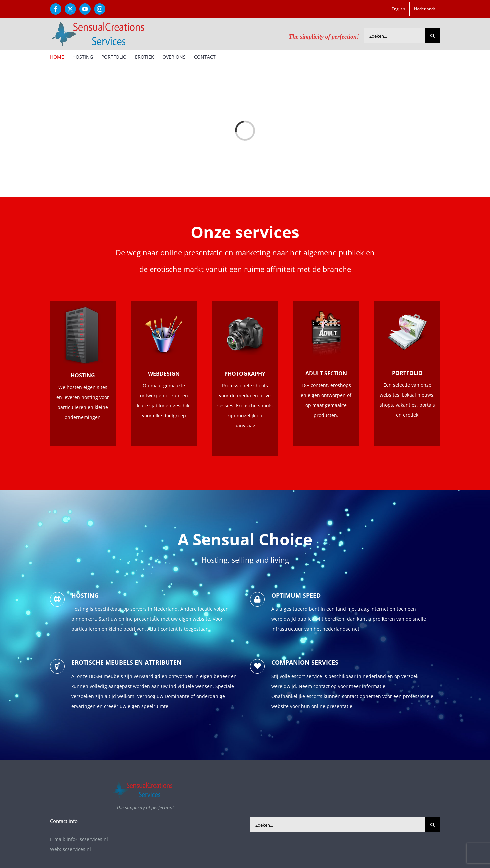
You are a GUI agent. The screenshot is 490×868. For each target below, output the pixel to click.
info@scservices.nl (87, 839)
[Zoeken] (432, 36)
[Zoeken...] (394, 36)
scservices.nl (77, 849)
